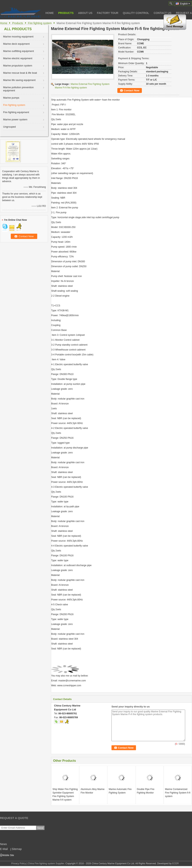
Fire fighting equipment (16, 112)
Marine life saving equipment (19, 80)
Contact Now (132, 90)
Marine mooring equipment (18, 37)
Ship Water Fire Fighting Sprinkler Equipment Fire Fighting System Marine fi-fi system (65, 794)
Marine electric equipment (18, 58)
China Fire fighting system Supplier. (47, 863)
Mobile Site (7, 855)
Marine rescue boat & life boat (20, 73)
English (185, 4)
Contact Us (163, 13)
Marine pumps (11, 98)
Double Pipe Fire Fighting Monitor (146, 791)
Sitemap (17, 849)
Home (50, 13)
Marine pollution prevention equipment (18, 89)
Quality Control (136, 13)
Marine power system (15, 119)
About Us (85, 13)
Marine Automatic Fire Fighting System (120, 791)
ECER (175, 863)
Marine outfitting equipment (19, 51)
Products (66, 13)
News (3, 844)
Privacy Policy (19, 863)
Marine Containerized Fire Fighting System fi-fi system (178, 793)
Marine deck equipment (16, 44)
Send (40, 828)
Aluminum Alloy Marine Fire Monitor (92, 791)
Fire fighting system (40, 23)
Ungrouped (9, 127)
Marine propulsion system (18, 66)
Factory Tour (108, 13)
